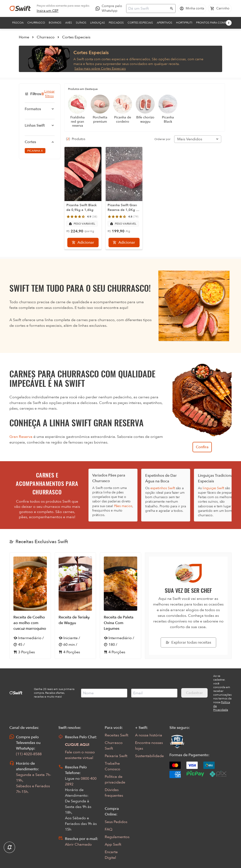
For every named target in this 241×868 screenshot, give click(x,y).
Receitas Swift (116, 735)
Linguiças (98, 23)
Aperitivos (165, 23)
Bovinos (55, 23)
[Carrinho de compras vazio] (220, 8)
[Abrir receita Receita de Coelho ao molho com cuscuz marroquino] (30, 606)
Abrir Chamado (78, 844)
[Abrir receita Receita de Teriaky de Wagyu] (75, 606)
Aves (69, 23)
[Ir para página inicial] (20, 8)
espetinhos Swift (163, 488)
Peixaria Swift (116, 756)
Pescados (116, 23)
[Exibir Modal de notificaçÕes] (9, 848)
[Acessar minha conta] (192, 8)
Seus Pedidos (116, 822)
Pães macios (123, 506)
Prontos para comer (212, 23)
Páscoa (18, 23)
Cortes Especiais (140, 23)
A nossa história (149, 735)
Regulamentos (117, 837)
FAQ (108, 829)
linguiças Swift (213, 488)
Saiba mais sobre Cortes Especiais (100, 69)
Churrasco (36, 23)
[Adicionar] (83, 242)
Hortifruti (184, 23)
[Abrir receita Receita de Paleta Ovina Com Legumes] (120, 606)
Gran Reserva (21, 437)
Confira (202, 447)
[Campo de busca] (148, 8)
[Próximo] (229, 23)
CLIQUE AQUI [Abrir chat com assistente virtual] (77, 745)
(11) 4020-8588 (29, 754)
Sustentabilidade (149, 756)
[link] (48, 11)
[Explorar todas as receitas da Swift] (188, 642)
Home (24, 37)
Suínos (81, 23)
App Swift (113, 844)
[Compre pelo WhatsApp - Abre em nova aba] (110, 8)
